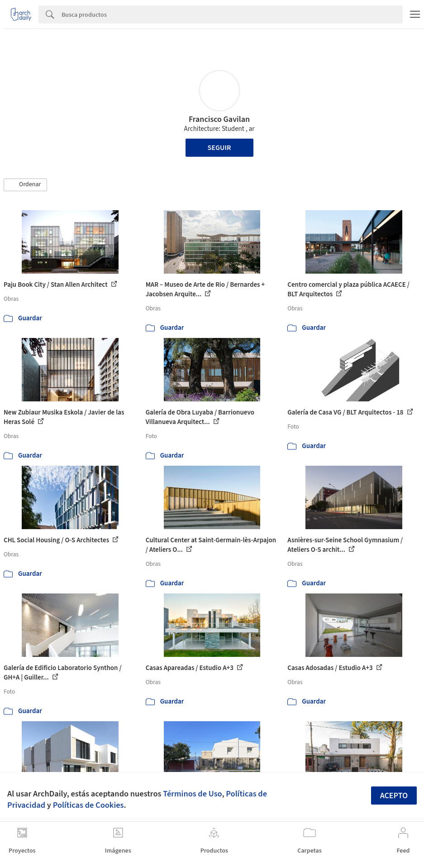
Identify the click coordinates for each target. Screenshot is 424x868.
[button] (25, 185)
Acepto (394, 796)
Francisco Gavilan (219, 119)
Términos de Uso (192, 794)
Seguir (219, 148)
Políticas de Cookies (88, 805)
